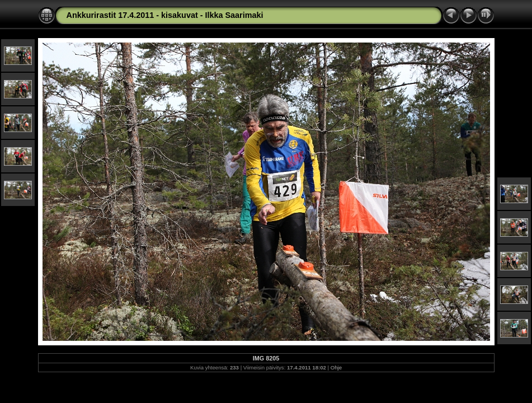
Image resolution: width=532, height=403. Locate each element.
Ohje (336, 367)
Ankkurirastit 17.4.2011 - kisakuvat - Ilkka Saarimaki (165, 15)
